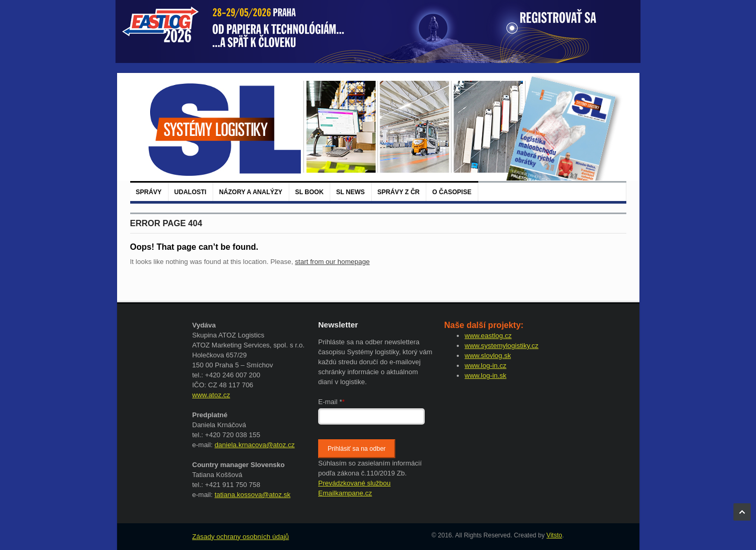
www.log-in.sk (485, 376)
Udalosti (190, 192)
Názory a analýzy (251, 192)
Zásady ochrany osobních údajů (240, 537)
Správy (149, 192)
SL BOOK (309, 192)
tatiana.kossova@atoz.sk (253, 495)
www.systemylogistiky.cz (502, 346)
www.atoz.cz (211, 395)
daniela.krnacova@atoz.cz (255, 445)
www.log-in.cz (485, 366)
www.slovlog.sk (488, 356)
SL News (350, 192)
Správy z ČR (398, 192)
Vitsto (554, 535)
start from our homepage (332, 262)
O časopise (452, 192)
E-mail (332, 402)
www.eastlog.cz (488, 336)
